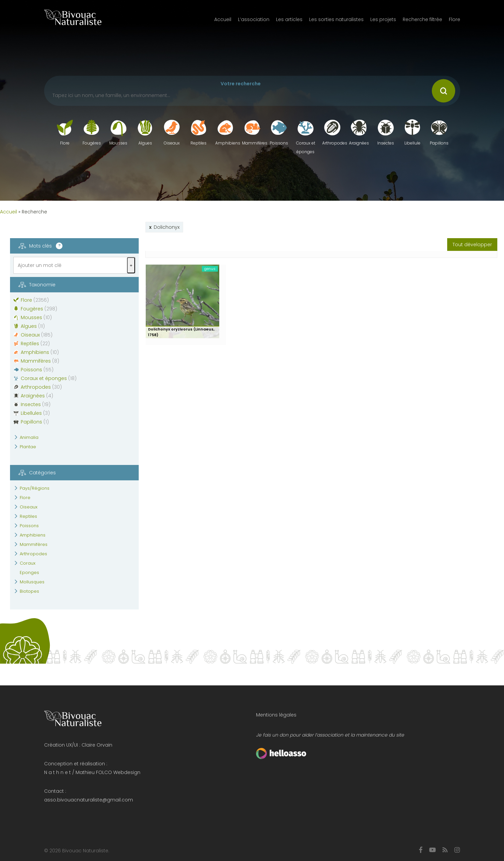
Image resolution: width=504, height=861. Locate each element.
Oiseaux (29, 507)
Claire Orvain (97, 745)
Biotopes (29, 591)
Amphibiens (33, 535)
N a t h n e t (57, 772)
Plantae (28, 447)
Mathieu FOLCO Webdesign (108, 772)
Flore (25, 498)
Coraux (28, 563)
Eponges (29, 572)
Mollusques (32, 582)
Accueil (9, 212)
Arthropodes (33, 554)
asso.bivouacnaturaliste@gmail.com (89, 800)
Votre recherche (241, 84)
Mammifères (34, 544)
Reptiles (28, 516)
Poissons (29, 526)
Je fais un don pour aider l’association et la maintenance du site (330, 735)
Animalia (29, 437)
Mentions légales (276, 715)
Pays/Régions (35, 488)
